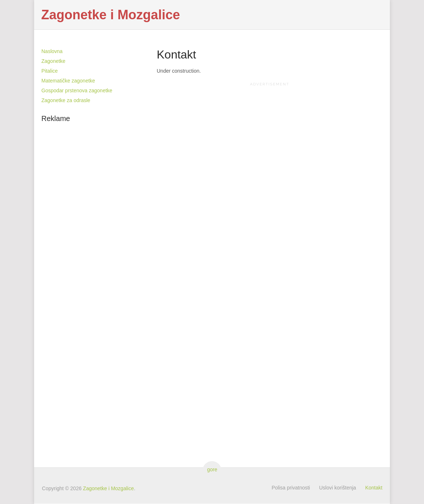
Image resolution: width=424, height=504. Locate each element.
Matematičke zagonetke (68, 81)
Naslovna (52, 51)
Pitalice (50, 71)
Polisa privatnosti (291, 488)
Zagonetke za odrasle (66, 100)
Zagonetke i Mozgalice (111, 15)
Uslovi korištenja (338, 488)
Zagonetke (53, 61)
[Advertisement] (270, 139)
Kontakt (374, 488)
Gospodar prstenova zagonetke (77, 90)
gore (212, 469)
